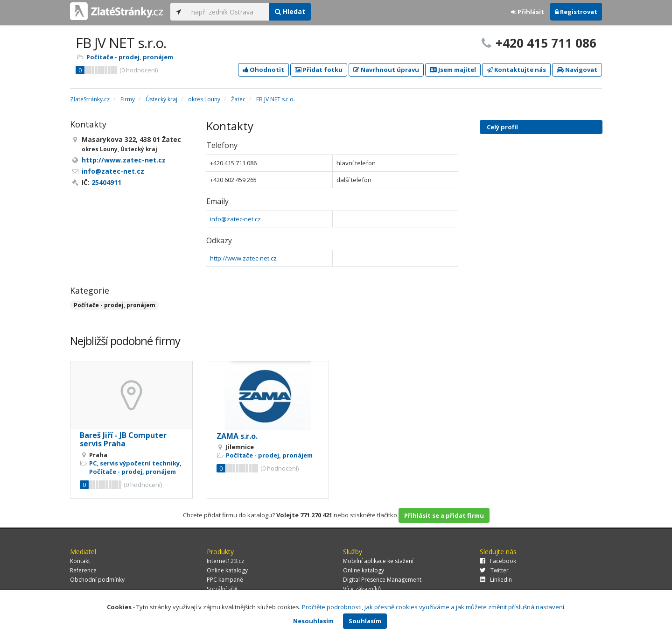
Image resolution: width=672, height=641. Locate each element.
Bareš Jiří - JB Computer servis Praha (123, 439)
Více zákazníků (362, 589)
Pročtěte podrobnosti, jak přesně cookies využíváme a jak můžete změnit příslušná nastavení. (434, 607)
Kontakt (80, 561)
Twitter (494, 570)
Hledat (290, 11)
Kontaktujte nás (516, 70)
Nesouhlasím (313, 621)
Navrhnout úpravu (386, 70)
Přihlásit (528, 12)
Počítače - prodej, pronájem (130, 57)
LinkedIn (496, 580)
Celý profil (502, 127)
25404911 (106, 182)
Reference (83, 570)
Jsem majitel (453, 70)
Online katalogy (227, 570)
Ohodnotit (263, 70)
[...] (228, 12)
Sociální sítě (222, 589)
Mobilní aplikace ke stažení (378, 561)
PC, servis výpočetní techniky (134, 463)
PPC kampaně (225, 580)
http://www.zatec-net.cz (243, 258)
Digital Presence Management (382, 580)
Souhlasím (365, 621)
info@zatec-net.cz (235, 219)
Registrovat (576, 12)
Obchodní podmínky (97, 580)
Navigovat (577, 70)
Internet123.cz (225, 561)
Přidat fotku (319, 70)
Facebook (498, 561)
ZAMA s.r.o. (237, 436)
